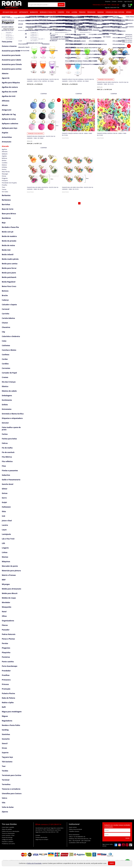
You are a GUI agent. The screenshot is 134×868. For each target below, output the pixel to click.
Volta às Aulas (8, 807)
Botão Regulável (9, 282)
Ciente (112, 863)
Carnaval (6, 309)
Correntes (6, 368)
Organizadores (8, 621)
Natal (4, 611)
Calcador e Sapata (9, 304)
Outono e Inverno (9, 46)
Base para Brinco (9, 214)
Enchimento (7, 400)
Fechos (5, 434)
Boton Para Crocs (9, 286)
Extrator (5, 423)
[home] (12, 5)
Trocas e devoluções (41, 837)
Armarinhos (7, 137)
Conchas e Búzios (9, 350)
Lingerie (5, 548)
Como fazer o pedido (8, 827)
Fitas (68, 12)
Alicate (5, 105)
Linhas (5, 552)
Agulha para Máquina (11, 83)
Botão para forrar (9, 268)
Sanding (100, 12)
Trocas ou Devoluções (8, 833)
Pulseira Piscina (8, 693)
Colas (4, 341)
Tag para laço (7, 757)
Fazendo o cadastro (8, 842)
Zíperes (129, 12)
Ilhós (4, 511)
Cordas (5, 359)
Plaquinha (6, 652)
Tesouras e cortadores (11, 789)
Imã (3, 516)
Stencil (5, 743)
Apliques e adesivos (10, 123)
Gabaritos (6, 475)
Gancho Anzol (8, 484)
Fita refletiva (7, 461)
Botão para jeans (9, 273)
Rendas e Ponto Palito (11, 725)
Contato (38, 835)
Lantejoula (6, 534)
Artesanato (24, 12)
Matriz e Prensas (9, 575)
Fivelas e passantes (10, 470)
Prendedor (6, 671)
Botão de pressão (9, 241)
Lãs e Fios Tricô (8, 539)
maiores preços (127, 42)
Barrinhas (6, 204)
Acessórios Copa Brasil (11, 37)
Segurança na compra (42, 839)
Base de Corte (8, 209)
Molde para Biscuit (10, 593)
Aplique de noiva (9, 119)
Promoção (91, 12)
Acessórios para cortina (12, 69)
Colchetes (6, 345)
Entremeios (7, 409)
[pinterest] (127, 845)
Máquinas (6, 561)
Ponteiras (6, 657)
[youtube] (123, 845)
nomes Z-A (129, 38)
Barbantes (34, 12)
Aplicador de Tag (9, 114)
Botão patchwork (9, 277)
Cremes (5, 377)
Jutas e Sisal (7, 521)
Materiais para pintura (11, 571)
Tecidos (5, 771)
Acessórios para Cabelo (11, 60)
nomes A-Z (129, 36)
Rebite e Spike (8, 702)
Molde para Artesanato (11, 589)
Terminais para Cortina (11, 775)
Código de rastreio (7, 839)
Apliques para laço (10, 12)
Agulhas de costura (10, 87)
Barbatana (6, 200)
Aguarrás (6, 78)
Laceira (74, 12)
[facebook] (116, 845)
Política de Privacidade (34, 863)
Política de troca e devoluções (11, 831)
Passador (6, 630)
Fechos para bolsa (9, 439)
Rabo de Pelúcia (8, 698)
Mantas (5, 557)
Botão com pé (8, 232)
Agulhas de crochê (9, 92)
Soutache (6, 739)
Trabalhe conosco (74, 831)
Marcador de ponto (10, 566)
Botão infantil (8, 254)
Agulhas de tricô (9, 96)
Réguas (5, 716)
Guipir (4, 502)
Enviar (127, 838)
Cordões (61, 12)
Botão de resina (8, 245)
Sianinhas (6, 734)
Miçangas (6, 584)
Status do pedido (7, 829)
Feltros (5, 443)
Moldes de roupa (9, 598)
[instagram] (120, 845)
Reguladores (7, 721)
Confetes (6, 355)
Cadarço (5, 300)
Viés (4, 803)
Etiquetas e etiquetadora (12, 418)
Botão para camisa (10, 264)
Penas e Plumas (8, 639)
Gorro (4, 498)
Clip (3, 332)
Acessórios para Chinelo (12, 64)
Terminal (6, 780)
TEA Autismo (7, 762)
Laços (4, 530)
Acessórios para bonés (11, 55)
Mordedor (6, 602)
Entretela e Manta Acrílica (13, 414)
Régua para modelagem (12, 712)
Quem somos (73, 827)
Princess (82, 12)
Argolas (5, 133)
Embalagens (7, 395)
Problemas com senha (8, 844)
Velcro (4, 798)
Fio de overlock (8, 452)
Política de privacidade (75, 829)
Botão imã (6, 250)
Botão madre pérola (10, 259)
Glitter (5, 489)
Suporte (5, 753)
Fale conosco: (48, 824)
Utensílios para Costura (115, 12)
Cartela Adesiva (8, 318)
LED (3, 543)
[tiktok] (131, 845)
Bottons (5, 291)
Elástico (5, 386)
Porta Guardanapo (10, 666)
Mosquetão (7, 607)
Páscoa (5, 625)
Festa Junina (7, 42)
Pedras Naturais (9, 634)
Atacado (5, 146)
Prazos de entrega (7, 837)
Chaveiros (6, 327)
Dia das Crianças (9, 382)
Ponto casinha (8, 662)
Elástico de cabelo (9, 391)
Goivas (5, 493)
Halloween (6, 507)
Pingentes (6, 648)
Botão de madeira (9, 236)
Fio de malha (7, 448)
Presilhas (6, 675)
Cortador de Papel (9, 373)
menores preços (127, 40)
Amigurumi (7, 110)
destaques (129, 34)
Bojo (4, 223)
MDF (4, 580)
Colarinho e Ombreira (11, 336)
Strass (4, 748)
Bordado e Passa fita (48, 12)
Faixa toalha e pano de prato (11, 428)
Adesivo (5, 73)
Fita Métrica (7, 457)
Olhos (4, 616)
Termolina (6, 784)
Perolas (5, 643)
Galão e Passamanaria (11, 480)
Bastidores (6, 218)
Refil (4, 707)
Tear (4, 766)
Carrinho (6, 314)
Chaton (5, 323)
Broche (5, 295)
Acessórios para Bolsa (11, 51)
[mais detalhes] (44, 94)
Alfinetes (6, 101)
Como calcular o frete (8, 835)
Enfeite (5, 405)
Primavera (6, 680)
